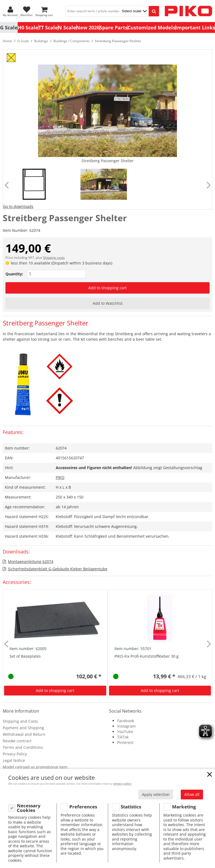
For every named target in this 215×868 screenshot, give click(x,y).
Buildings (41, 41)
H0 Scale (28, 27)
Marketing (184, 807)
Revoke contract (17, 741)
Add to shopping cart (107, 288)
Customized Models (151, 27)
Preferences (83, 807)
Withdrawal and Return (24, 734)
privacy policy (122, 784)
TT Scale (48, 27)
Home (7, 41)
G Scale (9, 27)
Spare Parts (113, 27)
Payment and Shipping (23, 728)
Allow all (192, 794)
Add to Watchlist (108, 303)
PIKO (60, 477)
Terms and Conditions (23, 747)
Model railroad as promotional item (35, 767)
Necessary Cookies (29, 808)
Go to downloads (18, 206)
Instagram (126, 726)
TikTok (123, 737)
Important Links (195, 27)
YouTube (125, 732)
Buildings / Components (71, 41)
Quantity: (14, 274)
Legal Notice (14, 760)
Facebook (126, 721)
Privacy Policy (15, 754)
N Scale (67, 27)
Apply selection (156, 794)
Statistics (131, 807)
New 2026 (88, 27)
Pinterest (125, 742)
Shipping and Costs (20, 721)
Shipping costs (54, 258)
